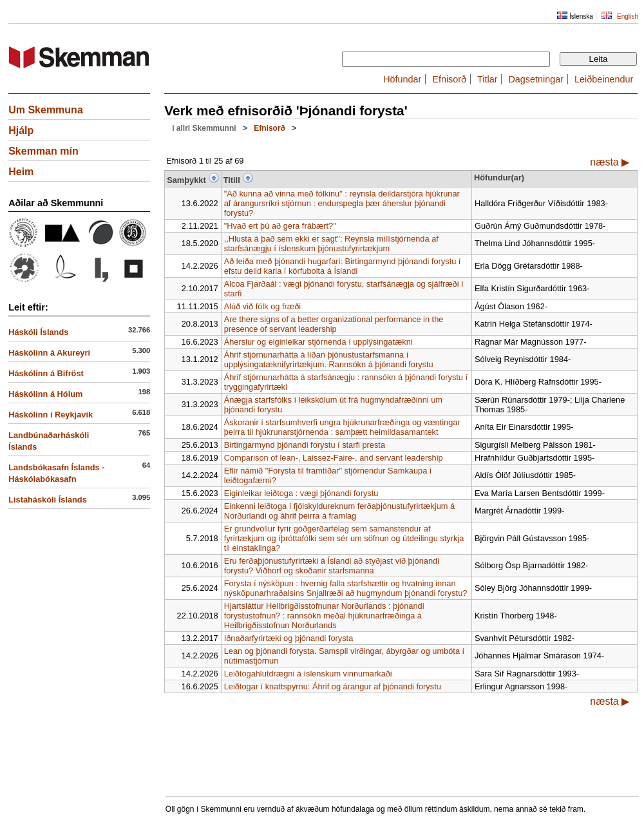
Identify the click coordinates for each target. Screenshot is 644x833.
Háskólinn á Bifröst (46, 373)
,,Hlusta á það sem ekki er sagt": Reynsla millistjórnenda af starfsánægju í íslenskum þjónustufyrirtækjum (331, 244)
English (628, 16)
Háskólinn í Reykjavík (51, 415)
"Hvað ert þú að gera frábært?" (280, 226)
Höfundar (402, 79)
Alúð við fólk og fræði (263, 306)
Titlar (487, 79)
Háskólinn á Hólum (45, 394)
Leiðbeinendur (604, 79)
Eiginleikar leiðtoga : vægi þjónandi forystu (301, 493)
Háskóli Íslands (38, 332)
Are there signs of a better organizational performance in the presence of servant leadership (334, 324)
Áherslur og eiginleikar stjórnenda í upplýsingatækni (318, 342)
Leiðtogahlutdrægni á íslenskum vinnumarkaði (308, 674)
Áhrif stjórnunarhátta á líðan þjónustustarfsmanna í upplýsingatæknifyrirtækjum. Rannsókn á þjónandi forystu (329, 359)
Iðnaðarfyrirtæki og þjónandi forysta (289, 638)
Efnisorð (449, 79)
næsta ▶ (610, 162)
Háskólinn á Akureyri (49, 353)
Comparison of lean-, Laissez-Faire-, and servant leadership (334, 458)
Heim (21, 172)
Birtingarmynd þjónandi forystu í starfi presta (305, 445)
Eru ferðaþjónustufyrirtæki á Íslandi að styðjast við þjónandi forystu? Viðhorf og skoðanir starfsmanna (332, 566)
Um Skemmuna (46, 110)
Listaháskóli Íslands (48, 500)
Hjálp (21, 130)
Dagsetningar (536, 79)
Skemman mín (43, 151)
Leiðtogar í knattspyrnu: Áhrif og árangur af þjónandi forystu (333, 686)
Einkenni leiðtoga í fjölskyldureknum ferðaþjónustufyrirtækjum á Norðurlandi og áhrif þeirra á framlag (340, 511)
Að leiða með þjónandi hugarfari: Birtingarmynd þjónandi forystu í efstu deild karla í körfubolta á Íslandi (343, 266)
